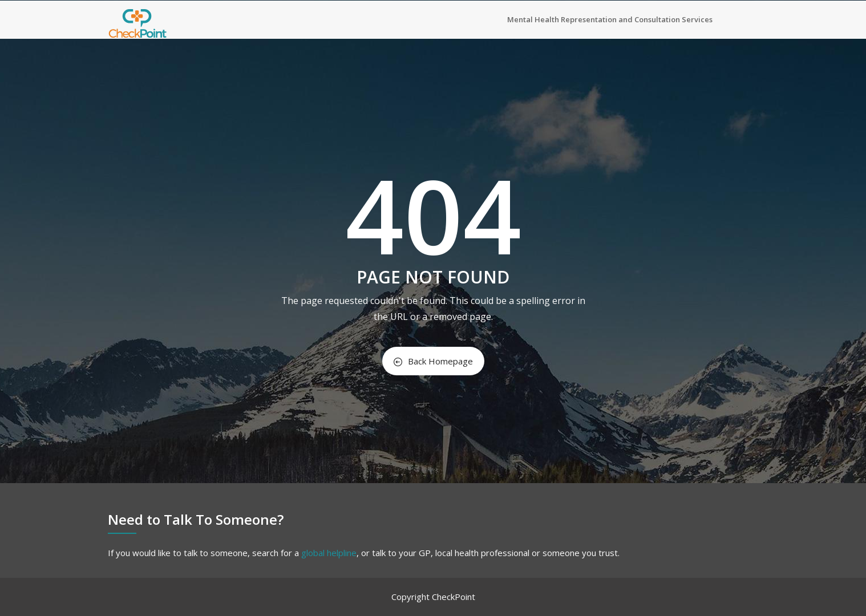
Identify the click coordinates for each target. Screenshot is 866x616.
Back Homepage (433, 361)
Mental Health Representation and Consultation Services (610, 19)
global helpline (329, 553)
